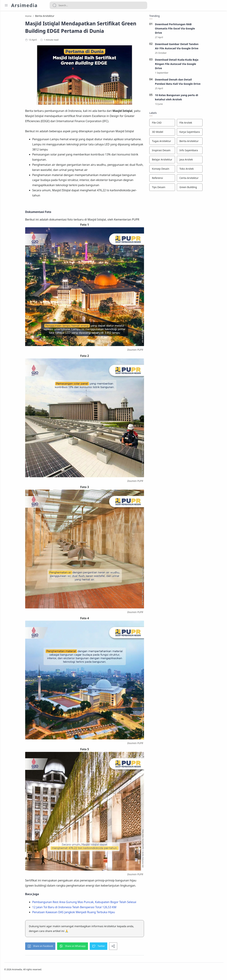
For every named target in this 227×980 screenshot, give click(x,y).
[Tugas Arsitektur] (181, 142)
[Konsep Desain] (181, 170)
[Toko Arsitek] (209, 170)
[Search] (98, 5)
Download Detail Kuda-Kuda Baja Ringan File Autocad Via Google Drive (196, 65)
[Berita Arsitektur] (209, 142)
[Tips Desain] (181, 188)
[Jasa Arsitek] (209, 161)
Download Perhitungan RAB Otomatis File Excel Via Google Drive (194, 29)
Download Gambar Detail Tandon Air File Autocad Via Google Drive (196, 47)
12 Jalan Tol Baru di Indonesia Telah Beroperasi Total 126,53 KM (93, 908)
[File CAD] (181, 124)
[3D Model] (181, 133)
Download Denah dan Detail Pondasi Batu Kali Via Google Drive (197, 83)
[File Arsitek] (209, 124)
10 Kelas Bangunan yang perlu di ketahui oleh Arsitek (196, 98)
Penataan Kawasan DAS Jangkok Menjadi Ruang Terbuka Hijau (93, 913)
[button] (59, 947)
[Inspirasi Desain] (181, 152)
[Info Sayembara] (209, 152)
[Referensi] (181, 179)
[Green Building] (209, 188)
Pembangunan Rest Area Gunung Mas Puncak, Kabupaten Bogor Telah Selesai (103, 903)
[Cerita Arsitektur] (209, 179)
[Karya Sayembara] (209, 133)
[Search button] (54, 5)
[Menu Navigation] (6, 5)
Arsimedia (24, 5)
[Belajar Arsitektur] (181, 161)
